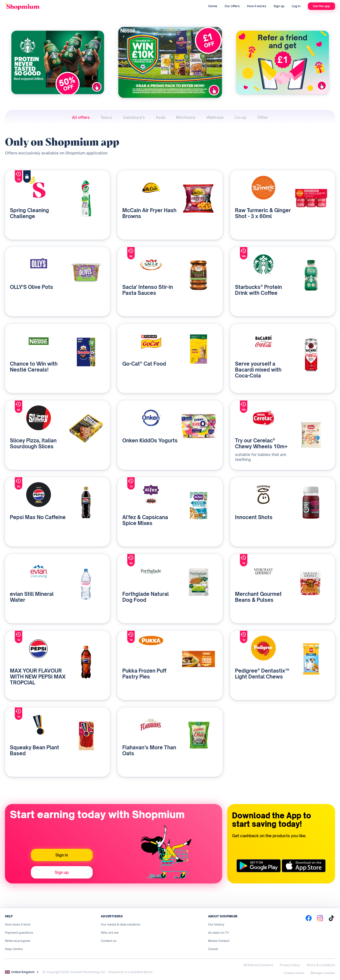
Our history (216, 924)
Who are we (110, 933)
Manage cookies (323, 973)
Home (213, 6)
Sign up (279, 6)
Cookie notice (294, 973)
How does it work (18, 924)
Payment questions (19, 933)
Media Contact (219, 941)
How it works (257, 6)
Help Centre (14, 949)
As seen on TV (219, 933)
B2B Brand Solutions (258, 965)
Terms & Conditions (321, 965)
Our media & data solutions (121, 924)
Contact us (109, 941)
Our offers (232, 6)
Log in (296, 6)
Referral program (18, 941)
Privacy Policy (290, 965)
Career (213, 949)
